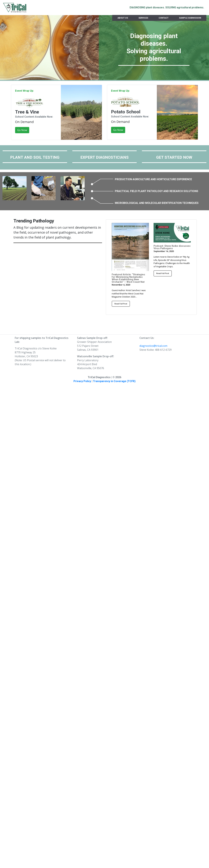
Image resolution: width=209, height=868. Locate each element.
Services (143, 18)
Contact (164, 18)
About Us (123, 18)
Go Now (22, 130)
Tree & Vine (27, 112)
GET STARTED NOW (174, 157)
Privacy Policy (82, 381)
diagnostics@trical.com (153, 346)
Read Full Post (121, 304)
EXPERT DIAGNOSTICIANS (104, 157)
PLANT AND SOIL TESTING (35, 157)
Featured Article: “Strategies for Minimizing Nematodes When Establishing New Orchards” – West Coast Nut (128, 278)
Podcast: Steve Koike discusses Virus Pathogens (172, 247)
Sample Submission (190, 18)
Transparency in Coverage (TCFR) (114, 381)
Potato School (126, 112)
